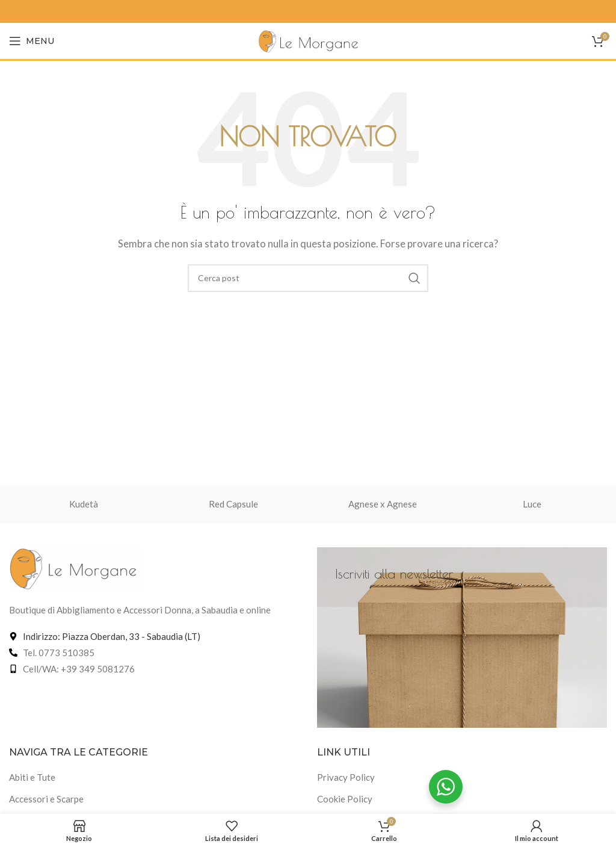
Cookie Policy (345, 799)
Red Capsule (233, 504)
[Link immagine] (75, 567)
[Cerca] (308, 278)
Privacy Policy (346, 777)
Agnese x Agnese (383, 504)
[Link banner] (462, 638)
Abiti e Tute (32, 777)
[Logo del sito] (308, 40)
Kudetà (84, 504)
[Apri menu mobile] (32, 41)
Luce (532, 504)
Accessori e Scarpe (46, 799)
